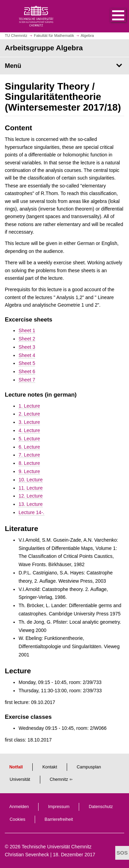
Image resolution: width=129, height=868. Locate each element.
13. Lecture (31, 504)
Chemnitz (59, 779)
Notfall (16, 767)
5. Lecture (29, 439)
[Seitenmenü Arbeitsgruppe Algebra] (64, 66)
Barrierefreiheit (59, 819)
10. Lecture (31, 480)
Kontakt (50, 767)
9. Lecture (29, 471)
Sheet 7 (27, 380)
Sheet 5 (27, 363)
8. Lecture (29, 463)
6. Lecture (29, 447)
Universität (20, 779)
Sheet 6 (27, 371)
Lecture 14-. (31, 512)
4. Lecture (29, 430)
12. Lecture (31, 496)
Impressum (59, 807)
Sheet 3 (27, 347)
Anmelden (19, 807)
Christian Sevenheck (27, 855)
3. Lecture (29, 422)
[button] (111, 16)
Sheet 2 (27, 339)
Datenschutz (101, 807)
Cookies (18, 819)
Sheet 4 (27, 355)
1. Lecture (29, 406)
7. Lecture (29, 455)
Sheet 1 (27, 330)
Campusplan (89, 767)
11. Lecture (31, 488)
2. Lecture (29, 414)
